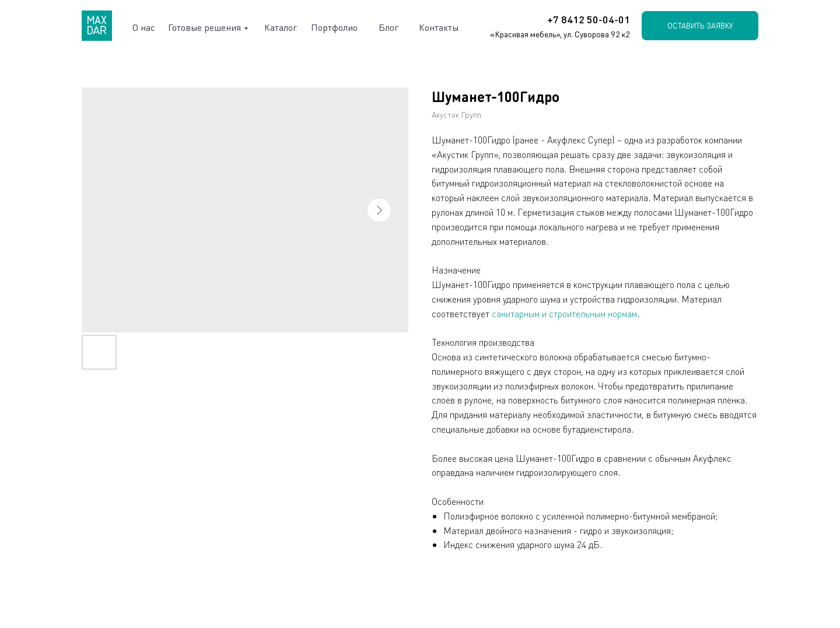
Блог (388, 27)
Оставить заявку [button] (700, 25)
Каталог (281, 27)
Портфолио (334, 27)
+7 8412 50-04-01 (589, 19)
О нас (144, 27)
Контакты (439, 27)
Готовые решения (204, 27)
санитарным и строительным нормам (564, 313)
